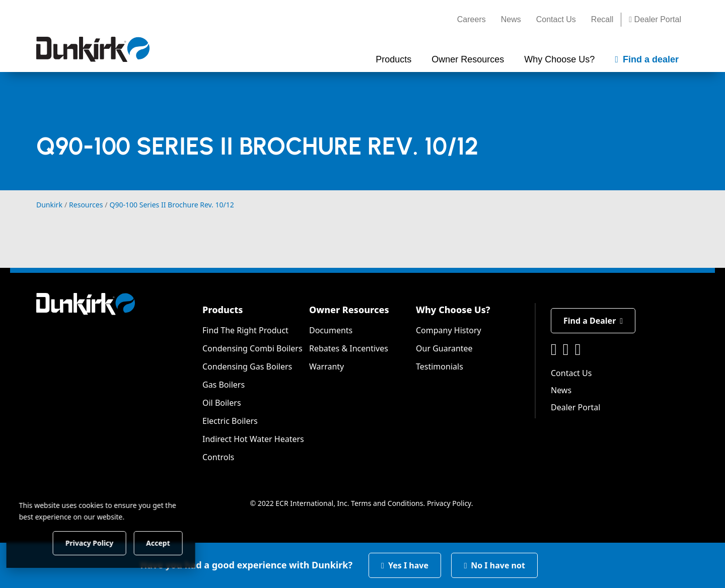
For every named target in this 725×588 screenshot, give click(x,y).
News (511, 19)
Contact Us (556, 19)
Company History (449, 330)
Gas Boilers (224, 385)
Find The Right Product (245, 330)
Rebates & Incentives (349, 348)
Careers (472, 19)
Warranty (327, 366)
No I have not (494, 565)
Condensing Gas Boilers (247, 366)
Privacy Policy (449, 503)
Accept (172, 542)
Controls (218, 457)
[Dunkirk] (93, 49)
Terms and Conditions (387, 503)
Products (223, 310)
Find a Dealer (593, 321)
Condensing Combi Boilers (252, 348)
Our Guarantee (444, 348)
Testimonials (440, 366)
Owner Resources (349, 310)
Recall (602, 19)
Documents (331, 330)
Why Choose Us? (453, 310)
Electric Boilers (230, 421)
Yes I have (405, 565)
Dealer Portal (655, 19)
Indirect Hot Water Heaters (253, 439)
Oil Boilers (222, 403)
